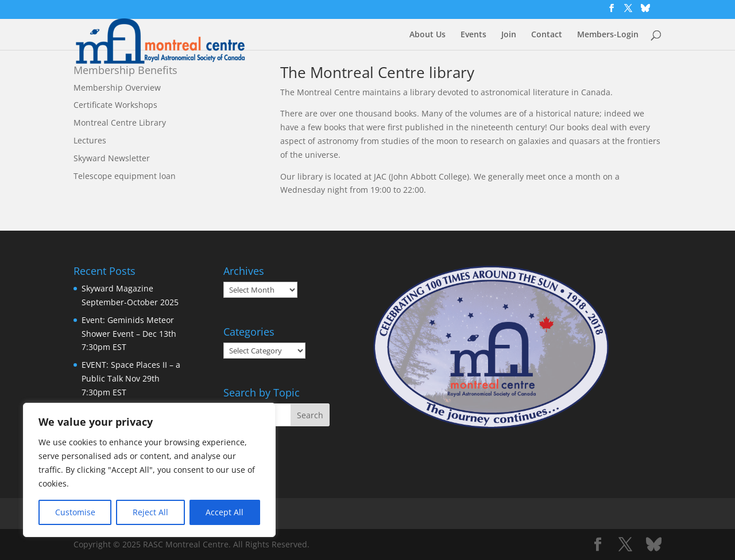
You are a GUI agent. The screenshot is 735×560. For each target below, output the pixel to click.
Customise (75, 512)
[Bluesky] (645, 11)
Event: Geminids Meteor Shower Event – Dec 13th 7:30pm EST (129, 334)
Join (509, 35)
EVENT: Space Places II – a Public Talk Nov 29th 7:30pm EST (131, 378)
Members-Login (608, 35)
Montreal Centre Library (120, 122)
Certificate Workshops (115, 105)
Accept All (225, 512)
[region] (149, 470)
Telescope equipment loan (125, 176)
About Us (428, 35)
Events (473, 35)
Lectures (90, 140)
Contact (547, 35)
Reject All (150, 512)
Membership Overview (117, 87)
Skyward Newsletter (112, 158)
